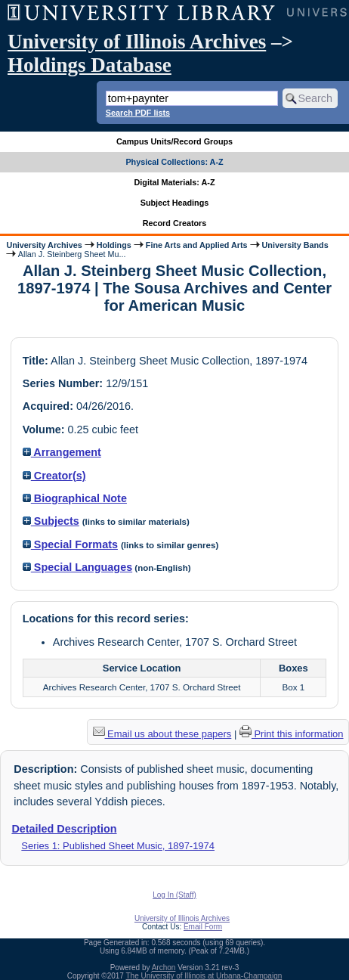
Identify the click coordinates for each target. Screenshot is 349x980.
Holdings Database (90, 65)
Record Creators (175, 223)
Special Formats (70, 544)
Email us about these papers (162, 734)
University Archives (44, 245)
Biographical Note (75, 498)
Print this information (292, 734)
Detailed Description (64, 829)
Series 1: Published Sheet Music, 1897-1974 (118, 846)
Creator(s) (54, 476)
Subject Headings (175, 203)
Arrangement (62, 452)
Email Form (203, 927)
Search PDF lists (138, 113)
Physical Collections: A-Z (174, 162)
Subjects (51, 521)
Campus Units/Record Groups (174, 141)
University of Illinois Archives (137, 42)
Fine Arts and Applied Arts (197, 245)
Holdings (114, 245)
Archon (164, 968)
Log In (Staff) (174, 895)
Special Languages (77, 567)
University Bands (295, 245)
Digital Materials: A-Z (175, 182)
